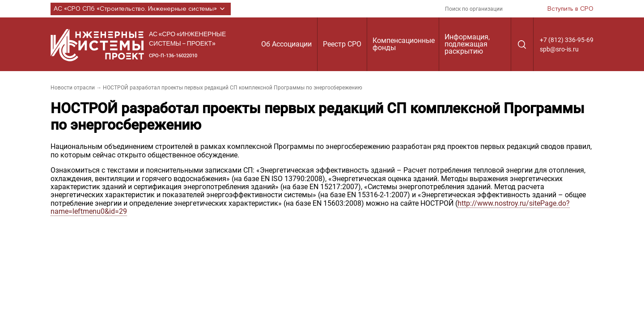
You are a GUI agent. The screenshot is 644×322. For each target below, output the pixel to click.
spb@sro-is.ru (559, 49)
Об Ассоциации (286, 44)
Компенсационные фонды (404, 44)
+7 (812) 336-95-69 (567, 40)
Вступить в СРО (570, 9)
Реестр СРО (342, 44)
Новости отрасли (73, 88)
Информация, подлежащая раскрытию (467, 44)
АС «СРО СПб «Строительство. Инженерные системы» (141, 9)
